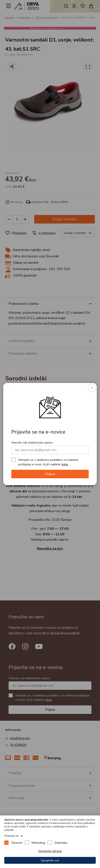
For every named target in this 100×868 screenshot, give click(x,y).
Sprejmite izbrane (50, 851)
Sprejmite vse (50, 860)
